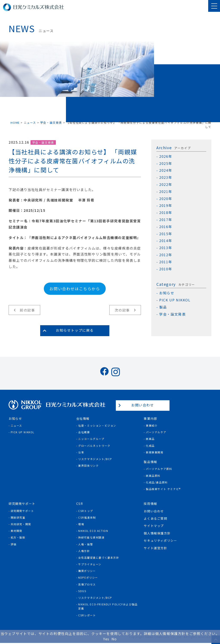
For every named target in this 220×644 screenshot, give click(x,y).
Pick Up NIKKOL (23, 432)
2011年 (166, 262)
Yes (106, 639)
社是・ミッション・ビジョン (97, 425)
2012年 (166, 255)
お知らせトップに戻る (75, 330)
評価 (14, 544)
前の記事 (27, 310)
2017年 (166, 220)
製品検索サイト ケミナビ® (163, 489)
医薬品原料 (153, 476)
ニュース (16, 425)
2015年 (166, 234)
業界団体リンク (88, 466)
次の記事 (122, 310)
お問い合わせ (143, 405)
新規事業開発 (155, 452)
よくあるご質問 (155, 518)
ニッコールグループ (91, 439)
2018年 (166, 213)
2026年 (166, 156)
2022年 (166, 184)
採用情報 (150, 504)
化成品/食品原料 (157, 482)
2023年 (166, 177)
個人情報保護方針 (157, 533)
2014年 (166, 241)
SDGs (82, 591)
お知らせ (167, 293)
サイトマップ (154, 526)
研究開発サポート (22, 511)
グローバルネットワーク (94, 446)
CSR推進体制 (87, 517)
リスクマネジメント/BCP (95, 459)
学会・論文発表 (43, 142)
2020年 (166, 199)
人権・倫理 (86, 544)
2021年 (166, 192)
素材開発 (17, 531)
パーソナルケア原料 (159, 469)
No (114, 639)
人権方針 (84, 551)
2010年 (166, 269)
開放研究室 (18, 517)
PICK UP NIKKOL (175, 300)
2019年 (166, 205)
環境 (81, 524)
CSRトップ (86, 511)
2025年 (166, 163)
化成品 (150, 446)
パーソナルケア (156, 432)
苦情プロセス (87, 584)
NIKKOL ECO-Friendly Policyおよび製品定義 (108, 606)
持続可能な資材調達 (91, 537)
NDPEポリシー (88, 577)
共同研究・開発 (21, 524)
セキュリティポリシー (160, 540)
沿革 (81, 452)
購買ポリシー (87, 571)
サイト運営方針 (155, 548)
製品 (163, 307)
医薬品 (150, 439)
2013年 (166, 248)
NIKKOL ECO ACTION (93, 531)
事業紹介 (152, 425)
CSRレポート (87, 615)
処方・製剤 (18, 537)
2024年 (166, 170)
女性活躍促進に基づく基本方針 (99, 557)
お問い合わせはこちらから (75, 289)
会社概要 (84, 432)
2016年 (166, 227)
